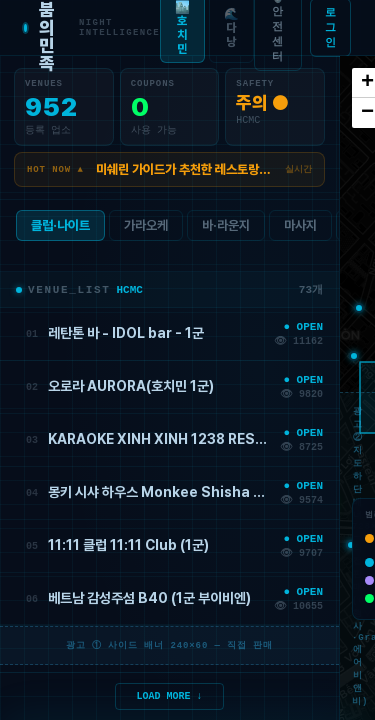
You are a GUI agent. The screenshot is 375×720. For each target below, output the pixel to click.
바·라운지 (226, 229)
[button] (359, 308)
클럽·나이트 (60, 229)
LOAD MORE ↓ (170, 695)
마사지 (300, 229)
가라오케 (146, 229)
